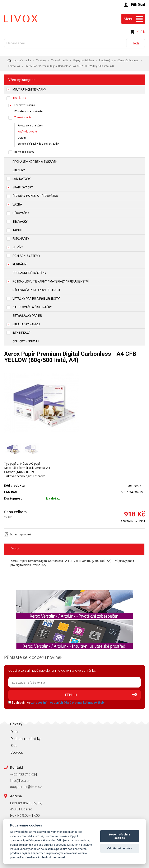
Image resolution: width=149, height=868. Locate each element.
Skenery (19, 170)
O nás (15, 732)
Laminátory (22, 179)
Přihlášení (138, 5)
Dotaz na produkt (20, 534)
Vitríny (18, 247)
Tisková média (60, 61)
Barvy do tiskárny (24, 152)
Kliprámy (20, 264)
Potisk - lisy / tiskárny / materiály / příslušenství (51, 281)
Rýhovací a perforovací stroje (37, 290)
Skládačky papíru (26, 324)
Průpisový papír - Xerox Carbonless (119, 61)
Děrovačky (21, 213)
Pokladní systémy (26, 256)
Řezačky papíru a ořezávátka (35, 196)
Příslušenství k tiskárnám (29, 111)
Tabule (18, 230)
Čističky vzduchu (26, 341)
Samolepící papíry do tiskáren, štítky (38, 144)
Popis (15, 549)
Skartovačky (23, 187)
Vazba (17, 204)
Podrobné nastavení (51, 857)
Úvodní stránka (19, 60)
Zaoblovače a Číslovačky (32, 307)
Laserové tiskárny (25, 105)
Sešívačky (20, 222)
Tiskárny (41, 61)
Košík (141, 32)
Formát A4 (14, 66)
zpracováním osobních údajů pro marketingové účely (68, 703)
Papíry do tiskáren (84, 61)
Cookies (17, 752)
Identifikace (22, 333)
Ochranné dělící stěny (29, 273)
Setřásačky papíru (27, 316)
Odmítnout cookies (120, 848)
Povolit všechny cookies (120, 836)
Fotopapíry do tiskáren (30, 126)
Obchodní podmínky (25, 739)
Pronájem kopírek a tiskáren (35, 162)
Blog (14, 746)
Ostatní (22, 138)
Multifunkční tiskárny (29, 90)
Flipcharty (21, 239)
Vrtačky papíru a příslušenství (36, 299)
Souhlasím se (56, 703)
